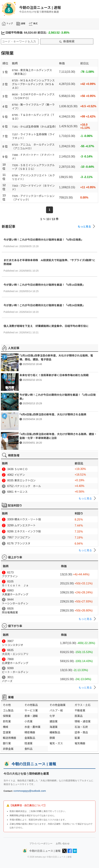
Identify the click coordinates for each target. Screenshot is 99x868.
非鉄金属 (8, 749)
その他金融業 (58, 705)
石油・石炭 (81, 727)
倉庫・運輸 (31, 716)
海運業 (54, 727)
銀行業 (7, 743)
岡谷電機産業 (10, 612)
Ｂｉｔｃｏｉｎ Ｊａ (15, 585)
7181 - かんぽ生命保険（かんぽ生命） (35, 127)
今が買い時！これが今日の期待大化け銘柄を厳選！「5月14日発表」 (44, 285)
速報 (21, 24)
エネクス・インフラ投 (28, 531)
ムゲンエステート (25, 525)
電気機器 (80, 743)
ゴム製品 (8, 710)
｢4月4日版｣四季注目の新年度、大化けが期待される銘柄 (53, 414)
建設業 (54, 721)
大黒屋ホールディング (15, 594)
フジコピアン (22, 537)
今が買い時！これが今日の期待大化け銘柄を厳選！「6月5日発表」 (44, 240)
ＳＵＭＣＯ (21, 469)
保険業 (7, 716)
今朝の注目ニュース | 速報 (40, 8)
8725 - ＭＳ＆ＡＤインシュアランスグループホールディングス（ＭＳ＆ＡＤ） (33, 84)
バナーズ (7, 681)
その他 (7, 705)
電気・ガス (56, 743)
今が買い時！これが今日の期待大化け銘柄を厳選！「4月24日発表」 (44, 305)
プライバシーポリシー (41, 843)
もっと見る (87, 226)
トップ (7, 24)
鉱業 (77, 738)
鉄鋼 (52, 738)
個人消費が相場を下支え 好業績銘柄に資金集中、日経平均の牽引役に (46, 326)
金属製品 (30, 738)
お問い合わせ (63, 843)
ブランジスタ (22, 543)
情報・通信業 (83, 721)
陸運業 (28, 743)
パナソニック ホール (28, 486)
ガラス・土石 (83, 705)
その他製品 (31, 705)
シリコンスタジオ (13, 645)
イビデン (20, 475)
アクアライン (10, 576)
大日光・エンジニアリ (15, 654)
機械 (5, 727)
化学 (52, 716)
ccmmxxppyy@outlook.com (30, 791)
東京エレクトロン (25, 480)
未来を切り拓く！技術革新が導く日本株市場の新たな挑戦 (54, 375)
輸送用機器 (9, 738)
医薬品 (79, 716)
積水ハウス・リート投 (28, 519)
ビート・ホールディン (15, 672)
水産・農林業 (32, 727)
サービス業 (31, 710)
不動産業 (80, 710)
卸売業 (7, 721)
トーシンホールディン (15, 603)
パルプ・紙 (56, 710)
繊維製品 (55, 732)
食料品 (28, 749)
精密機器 (30, 732)
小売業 (28, 721)
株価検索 (67, 41)
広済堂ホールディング (15, 663)
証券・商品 (81, 732)
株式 (33, 24)
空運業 (7, 732)
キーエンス (21, 492)
